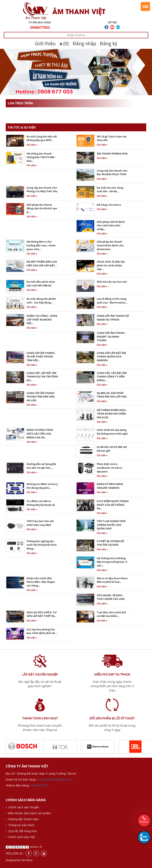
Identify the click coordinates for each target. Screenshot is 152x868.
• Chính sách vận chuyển (22, 807)
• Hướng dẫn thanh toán (22, 819)
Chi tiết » (32, 145)
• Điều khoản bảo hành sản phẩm (28, 813)
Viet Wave (27, 860)
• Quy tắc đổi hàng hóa (21, 831)
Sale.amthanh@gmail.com (55, 779)
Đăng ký (109, 43)
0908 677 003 (40, 785)
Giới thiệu (45, 43)
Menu (145, 6)
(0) (65, 43)
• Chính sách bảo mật (20, 837)
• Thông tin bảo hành (20, 825)
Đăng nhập (85, 43)
